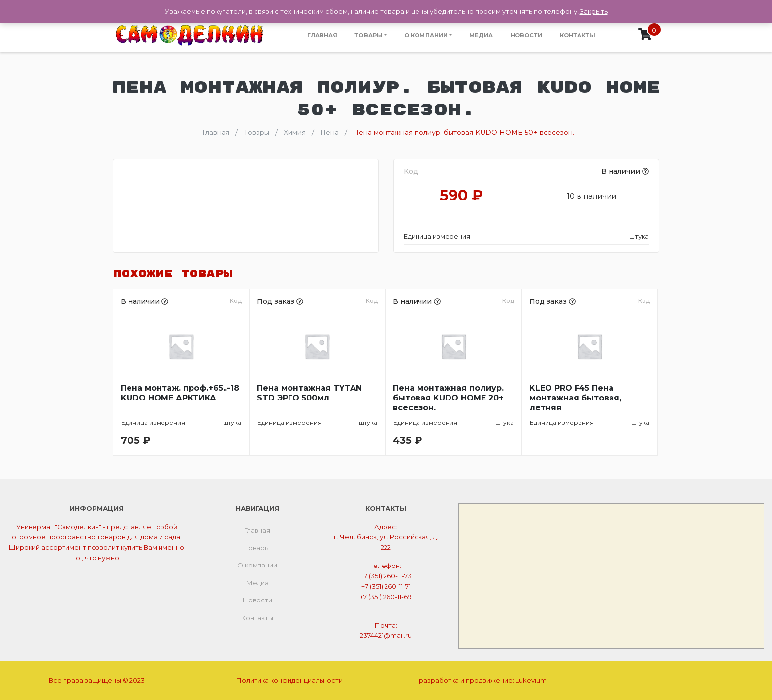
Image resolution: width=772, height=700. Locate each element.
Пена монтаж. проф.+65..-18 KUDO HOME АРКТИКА (180, 393)
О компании (426, 35)
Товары (369, 35)
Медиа (481, 35)
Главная (322, 35)
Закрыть (594, 11)
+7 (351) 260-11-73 (386, 576)
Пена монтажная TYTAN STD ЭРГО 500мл (309, 393)
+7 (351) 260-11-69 (386, 597)
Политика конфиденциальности (289, 680)
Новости (527, 35)
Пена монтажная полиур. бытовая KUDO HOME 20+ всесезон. (448, 398)
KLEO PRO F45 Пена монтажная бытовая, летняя (575, 398)
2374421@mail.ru (386, 635)
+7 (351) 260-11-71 (386, 586)
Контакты (578, 35)
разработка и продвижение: (483, 680)
